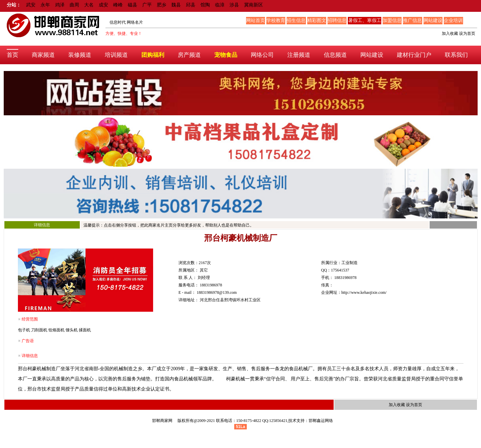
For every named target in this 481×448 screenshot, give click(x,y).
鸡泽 (60, 5)
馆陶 (205, 5)
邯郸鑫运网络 (321, 421)
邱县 (191, 5)
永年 (45, 5)
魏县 (176, 5)
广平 (147, 5)
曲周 (74, 5)
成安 (103, 5)
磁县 (133, 5)
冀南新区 (254, 5)
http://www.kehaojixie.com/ (364, 292)
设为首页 (467, 33)
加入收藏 (450, 33)
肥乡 (162, 5)
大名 (89, 5)
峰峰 (118, 5)
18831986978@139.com (217, 292)
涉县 (234, 5)
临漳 (220, 5)
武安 (31, 5)
